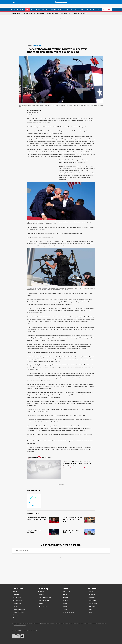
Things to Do (69, 6)
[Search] (107, 547)
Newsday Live (17, 600)
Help (100, 620)
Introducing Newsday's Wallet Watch (34, 10)
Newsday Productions (45, 594)
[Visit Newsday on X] (18, 633)
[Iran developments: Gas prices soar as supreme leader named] (43, 518)
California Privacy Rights (47, 620)
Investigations (35, 6)
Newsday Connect (43, 597)
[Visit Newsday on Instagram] (22, 633)
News (27, 6)
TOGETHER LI (107, 6)
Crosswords (92, 594)
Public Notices (42, 603)
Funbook (91, 588)
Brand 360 (41, 591)
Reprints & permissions (77, 620)
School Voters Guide (52, 10)
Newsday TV (90, 6)
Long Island (15, 6)
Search (98, 6)
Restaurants (46, 6)
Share (30, 111)
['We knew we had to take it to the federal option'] (79, 531)
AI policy (104, 620)
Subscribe (16, 591)
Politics (66, 597)
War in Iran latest (66, 10)
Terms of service (16, 620)
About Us (16, 588)
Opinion (54, 6)
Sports (22, 6)
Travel (90, 609)
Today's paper (17, 594)
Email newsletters (18, 597)
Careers (15, 603)
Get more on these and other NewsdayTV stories (76, 464)
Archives (16, 614)
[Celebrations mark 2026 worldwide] (43, 531)
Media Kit (41, 588)
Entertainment (93, 600)
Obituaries (92, 591)
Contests (16, 612)
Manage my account (19, 606)
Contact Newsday (65, 620)
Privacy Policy (36, 620)
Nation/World (16, 10)
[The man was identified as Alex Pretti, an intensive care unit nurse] (79, 518)
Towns (65, 606)
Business (61, 6)
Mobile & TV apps (18, 609)
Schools (77, 6)
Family (90, 606)
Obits (83, 6)
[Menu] (16, 2)
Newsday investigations (80, 10)
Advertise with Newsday (91, 620)
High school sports (69, 609)
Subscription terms (27, 620)
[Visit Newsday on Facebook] (14, 633)
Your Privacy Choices (20, 622)
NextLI (91, 612)
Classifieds (41, 600)
